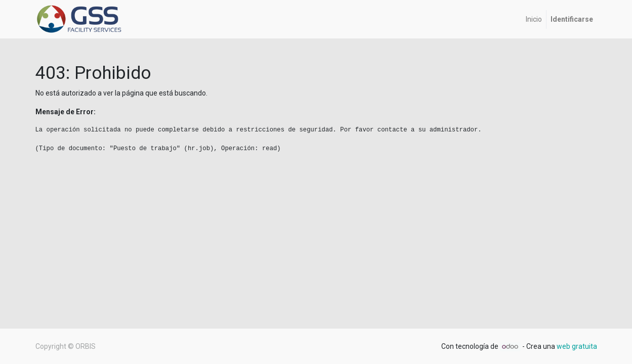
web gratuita (577, 346)
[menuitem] (534, 19)
